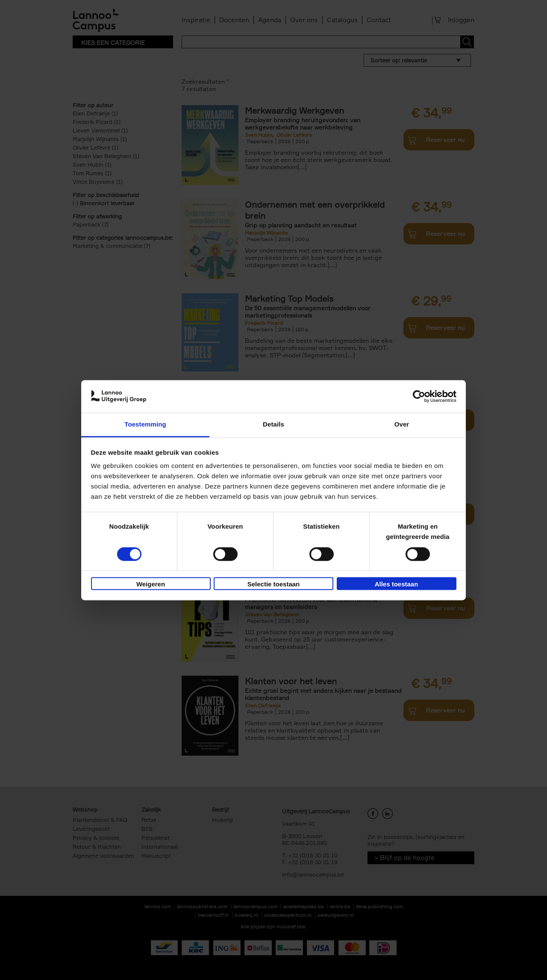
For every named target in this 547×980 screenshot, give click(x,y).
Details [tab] (273, 425)
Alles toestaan (397, 584)
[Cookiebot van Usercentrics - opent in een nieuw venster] (419, 396)
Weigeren (151, 584)
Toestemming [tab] (145, 425)
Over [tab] (402, 425)
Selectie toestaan (274, 584)
